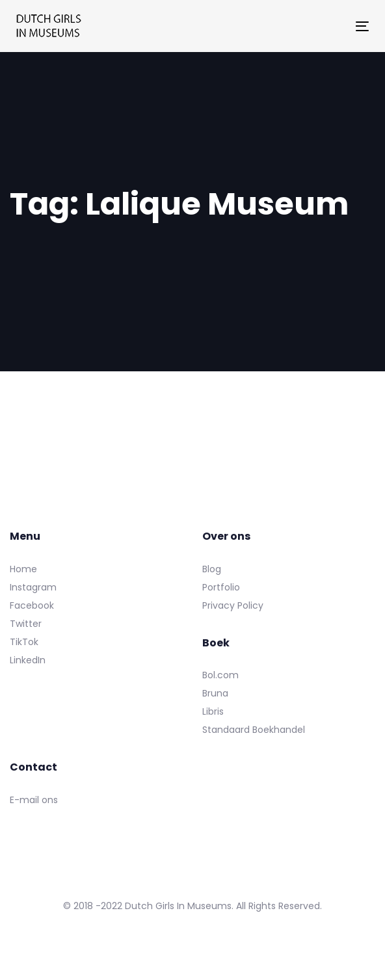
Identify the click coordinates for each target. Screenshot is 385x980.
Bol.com (220, 675)
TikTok (24, 642)
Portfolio (221, 587)
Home (23, 569)
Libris (213, 711)
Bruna (215, 693)
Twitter (26, 624)
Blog (212, 569)
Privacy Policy (233, 605)
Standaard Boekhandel (254, 730)
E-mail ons (34, 800)
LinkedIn (28, 660)
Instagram (33, 587)
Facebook (32, 605)
